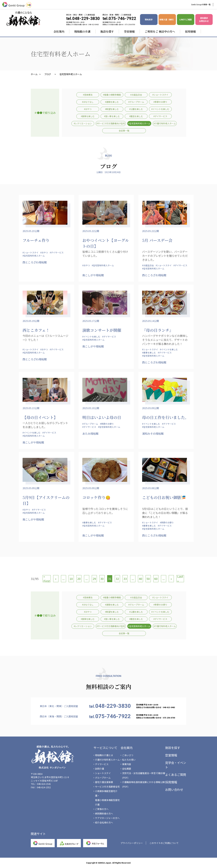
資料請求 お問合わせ (204, 20)
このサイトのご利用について (164, 843)
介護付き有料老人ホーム (107, 760)
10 (71, 579)
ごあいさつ (128, 755)
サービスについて (105, 748)
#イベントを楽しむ (160, 109)
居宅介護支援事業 (104, 782)
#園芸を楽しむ (136, 116)
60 (156, 579)
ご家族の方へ (102, 809)
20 (79, 579)
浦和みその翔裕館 (153, 433)
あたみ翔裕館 (90, 433)
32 (117, 579)
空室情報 (129, 31)
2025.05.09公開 (150, 408)
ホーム (34, 74)
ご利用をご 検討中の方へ (160, 31)
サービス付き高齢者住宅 (107, 787)
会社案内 (59, 31)
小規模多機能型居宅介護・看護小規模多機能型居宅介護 (107, 798)
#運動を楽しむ (112, 102)
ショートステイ (103, 773)
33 (125, 579)
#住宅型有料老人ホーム (139, 123)
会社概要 (127, 769)
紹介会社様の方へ (104, 822)
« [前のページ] (56, 579)
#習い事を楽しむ (112, 116)
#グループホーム (136, 102)
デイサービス (102, 764)
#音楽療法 (88, 95)
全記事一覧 (124, 131)
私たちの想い (129, 760)
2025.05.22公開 (91, 231)
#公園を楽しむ (136, 109)
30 (102, 579)
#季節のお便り (160, 102)
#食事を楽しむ (88, 116)
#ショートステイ (160, 95)
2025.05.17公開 (91, 321)
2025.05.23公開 (31, 231)
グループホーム (103, 778)
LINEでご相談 (186, 20)
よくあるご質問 (176, 775)
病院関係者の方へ (104, 813)
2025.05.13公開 (31, 408)
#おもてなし (88, 102)
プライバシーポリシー (132, 843)
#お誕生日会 (136, 95)
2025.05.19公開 (31, 321)
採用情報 (190, 31)
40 (140, 579)
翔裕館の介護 (82, 31)
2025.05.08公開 (150, 488)
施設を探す (107, 31)
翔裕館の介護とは (104, 755)
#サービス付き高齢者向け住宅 (111, 123)
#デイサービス (160, 116)
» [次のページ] (171, 579)
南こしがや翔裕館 (93, 275)
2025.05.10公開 (91, 408)
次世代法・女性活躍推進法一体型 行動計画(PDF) (144, 775)
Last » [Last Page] (180, 579)
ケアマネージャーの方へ (107, 818)
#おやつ (88, 109)
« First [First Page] (47, 579)
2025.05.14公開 (150, 321)
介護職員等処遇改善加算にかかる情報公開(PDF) (143, 784)
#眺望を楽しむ (112, 109)
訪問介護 (100, 769)
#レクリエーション (83, 123)
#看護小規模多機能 (112, 95)
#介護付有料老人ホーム (165, 123)
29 (94, 579)
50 (148, 579)
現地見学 (149, 20)
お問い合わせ (174, 790)
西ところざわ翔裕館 (35, 262)
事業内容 (127, 764)
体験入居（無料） (167, 20)
